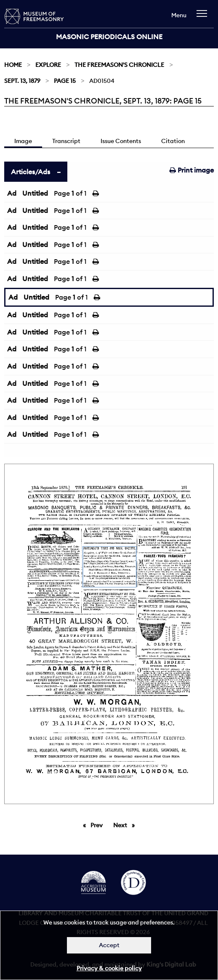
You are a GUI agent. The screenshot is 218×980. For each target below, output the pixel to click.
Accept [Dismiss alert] (109, 945)
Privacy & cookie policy (109, 968)
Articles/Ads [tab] (31, 172)
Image (23, 141)
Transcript (66, 141)
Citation (173, 141)
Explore (48, 65)
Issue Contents (121, 141)
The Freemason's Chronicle (119, 65)
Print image (192, 170)
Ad (12, 193)
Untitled (35, 193)
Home (13, 65)
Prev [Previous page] (98, 825)
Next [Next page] (126, 825)
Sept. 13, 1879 (22, 81)
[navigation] (204, 17)
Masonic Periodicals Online (109, 37)
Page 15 (65, 81)
